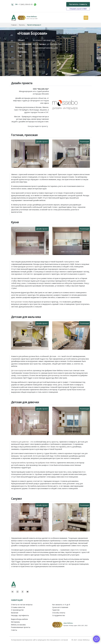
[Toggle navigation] (86, 18)
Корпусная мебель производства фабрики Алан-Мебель (34, 463)
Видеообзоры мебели (19, 619)
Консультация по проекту (38, 126)
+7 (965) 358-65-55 (25, 4)
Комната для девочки (20, 442)
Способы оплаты (59, 613)
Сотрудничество (59, 615)
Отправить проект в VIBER (78, 9)
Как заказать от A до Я (61, 605)
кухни (39, 278)
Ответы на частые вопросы (22, 605)
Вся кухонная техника (20, 302)
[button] (14, 153)
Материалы (15, 622)
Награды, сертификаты (20, 615)
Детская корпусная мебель (22, 370)
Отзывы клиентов (18, 607)
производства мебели (60, 375)
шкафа (30, 205)
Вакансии (15, 613)
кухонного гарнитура (34, 267)
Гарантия (56, 610)
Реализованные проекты (21, 627)
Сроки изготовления (60, 607)
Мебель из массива (18, 625)
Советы (14, 630)
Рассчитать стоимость (78, 4)
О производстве (17, 610)
